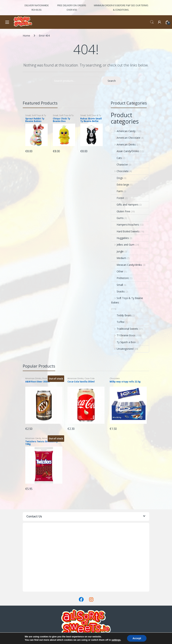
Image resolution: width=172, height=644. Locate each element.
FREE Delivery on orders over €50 (72, 8)
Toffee (118, 322)
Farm (117, 191)
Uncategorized (122, 349)
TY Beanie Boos (123, 335)
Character (120, 164)
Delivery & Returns (34, 585)
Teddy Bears (121, 315)
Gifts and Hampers (125, 205)
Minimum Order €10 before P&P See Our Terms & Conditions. (121, 8)
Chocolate (120, 171)
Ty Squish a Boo (123, 342)
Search (152, 22)
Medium (119, 258)
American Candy (123, 131)
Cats (116, 158)
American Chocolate (126, 138)
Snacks (118, 291)
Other (117, 271)
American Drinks (123, 144)
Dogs (117, 178)
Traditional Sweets (125, 329)
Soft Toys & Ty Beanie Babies (36, 116)
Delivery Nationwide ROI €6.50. (37, 8)
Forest (118, 198)
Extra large (120, 185)
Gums (117, 218)
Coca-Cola (89, 378)
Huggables (120, 238)
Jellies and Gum (123, 245)
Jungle (117, 251)
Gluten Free (121, 211)
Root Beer (47, 378)
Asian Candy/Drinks (125, 151)
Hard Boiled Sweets (125, 231)
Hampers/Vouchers (125, 225)
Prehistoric (120, 278)
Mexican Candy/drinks (127, 265)
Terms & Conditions (34, 589)
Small (28, 115)
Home (26, 36)
